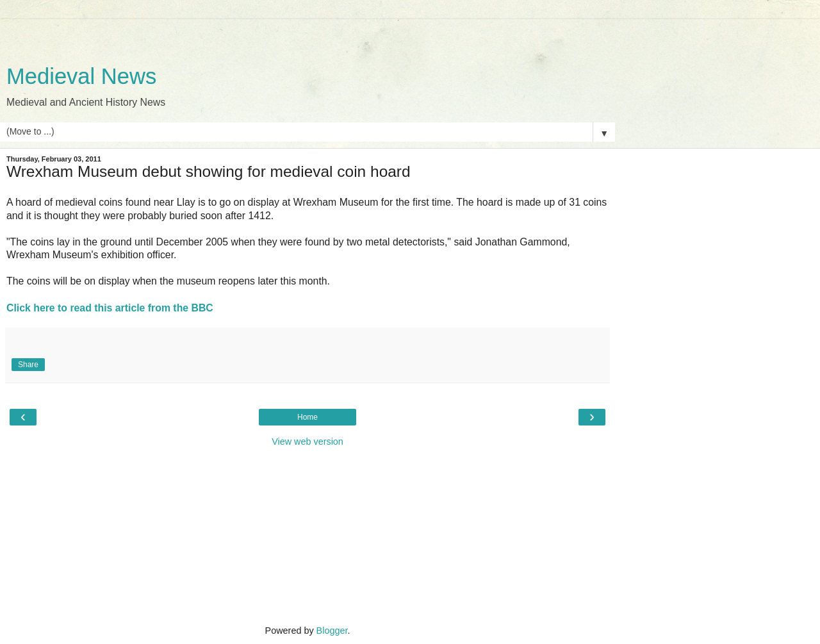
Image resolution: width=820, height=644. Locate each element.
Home (307, 417)
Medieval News (81, 76)
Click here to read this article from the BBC (110, 308)
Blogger (332, 631)
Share (28, 365)
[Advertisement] (307, 35)
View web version (307, 442)
